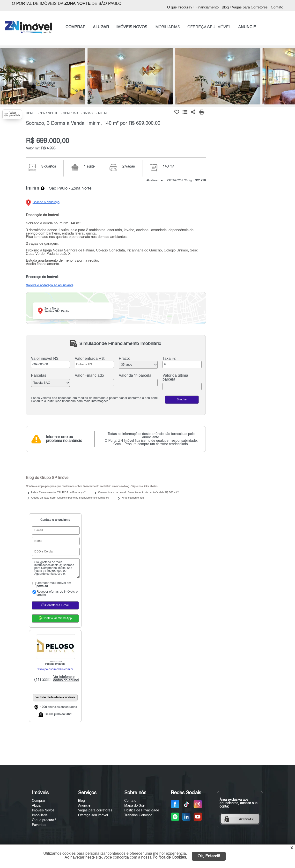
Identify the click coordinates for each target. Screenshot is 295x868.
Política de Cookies (169, 858)
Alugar (37, 806)
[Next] (289, 78)
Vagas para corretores (95, 810)
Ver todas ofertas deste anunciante (55, 698)
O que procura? (44, 820)
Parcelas (39, 376)
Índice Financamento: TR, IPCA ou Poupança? (58, 493)
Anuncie (84, 806)
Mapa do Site (134, 806)
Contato (277, 7)
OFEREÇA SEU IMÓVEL (209, 27)
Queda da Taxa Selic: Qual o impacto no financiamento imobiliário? (70, 498)
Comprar (39, 801)
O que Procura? (180, 7)
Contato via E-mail (55, 605)
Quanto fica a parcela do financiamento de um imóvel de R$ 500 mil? (138, 493)
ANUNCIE (247, 27)
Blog (225, 7)
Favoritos (39, 825)
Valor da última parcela (175, 378)
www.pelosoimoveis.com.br (55, 669)
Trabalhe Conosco (138, 815)
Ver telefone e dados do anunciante (68, 679)
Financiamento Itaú (133, 498)
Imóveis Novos (43, 810)
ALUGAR (101, 27)
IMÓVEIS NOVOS (132, 27)
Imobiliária (40, 815)
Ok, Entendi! (209, 856)
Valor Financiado (89, 376)
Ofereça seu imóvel (93, 815)
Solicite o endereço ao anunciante (50, 285)
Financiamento (207, 7)
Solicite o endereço (46, 202)
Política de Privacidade (142, 810)
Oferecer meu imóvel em (51, 585)
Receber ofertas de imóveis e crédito (55, 593)
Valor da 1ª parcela (135, 376)
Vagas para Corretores (250, 7)
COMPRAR (76, 27)
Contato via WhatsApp (55, 618)
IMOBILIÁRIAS (167, 27)
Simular (182, 400)
